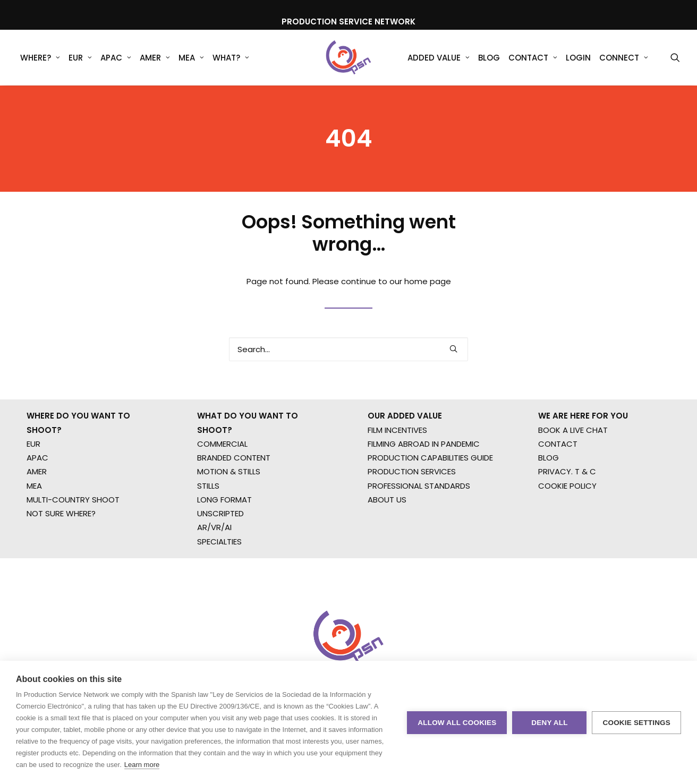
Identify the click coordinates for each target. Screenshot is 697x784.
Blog (489, 58)
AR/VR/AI (214, 557)
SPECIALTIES (219, 571)
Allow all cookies (457, 723)
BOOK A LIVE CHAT (573, 460)
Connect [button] (624, 58)
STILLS (208, 515)
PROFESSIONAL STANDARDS (419, 515)
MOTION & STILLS (229, 502)
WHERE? (40, 58)
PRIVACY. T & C (567, 502)
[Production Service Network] (349, 58)
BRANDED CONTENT (234, 487)
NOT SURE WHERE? (61, 543)
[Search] (348, 364)
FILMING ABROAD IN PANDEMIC (424, 474)
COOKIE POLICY (567, 515)
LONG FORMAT (224, 529)
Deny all (549, 723)
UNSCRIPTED (220, 543)
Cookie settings (636, 723)
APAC (116, 58)
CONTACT (558, 474)
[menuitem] (40, 58)
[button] (675, 58)
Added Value (439, 58)
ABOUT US (387, 529)
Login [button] (578, 58)
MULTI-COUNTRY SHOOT (73, 529)
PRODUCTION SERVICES (412, 502)
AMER (155, 58)
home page (428, 296)
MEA (191, 58)
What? (231, 58)
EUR (80, 58)
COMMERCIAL (222, 474)
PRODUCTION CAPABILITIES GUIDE (430, 487)
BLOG (549, 487)
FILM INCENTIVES (397, 460)
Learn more (142, 765)
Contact (533, 58)
